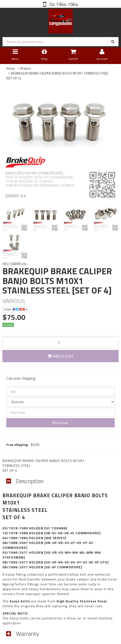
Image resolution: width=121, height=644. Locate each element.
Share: (16, 309)
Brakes (26, 68)
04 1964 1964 (63, 4)
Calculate (60, 423)
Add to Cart (60, 356)
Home (10, 68)
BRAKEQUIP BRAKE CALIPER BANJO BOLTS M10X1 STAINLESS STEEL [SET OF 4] (57, 76)
